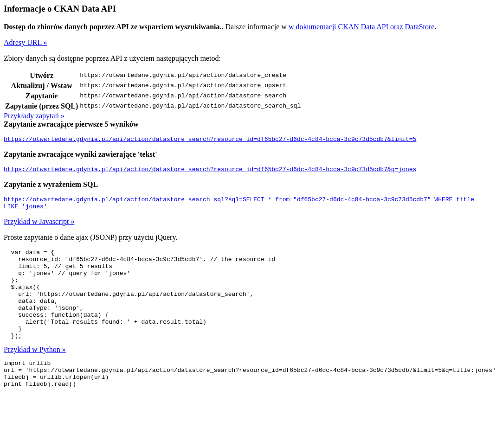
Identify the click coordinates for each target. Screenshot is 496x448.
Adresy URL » (26, 42)
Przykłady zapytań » (34, 116)
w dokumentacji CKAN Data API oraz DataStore (362, 27)
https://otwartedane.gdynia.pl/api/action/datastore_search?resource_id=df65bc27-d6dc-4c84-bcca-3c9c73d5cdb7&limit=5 (210, 140)
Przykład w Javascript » (39, 227)
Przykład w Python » (35, 373)
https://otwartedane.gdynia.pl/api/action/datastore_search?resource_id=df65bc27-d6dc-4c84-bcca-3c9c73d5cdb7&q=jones (210, 172)
